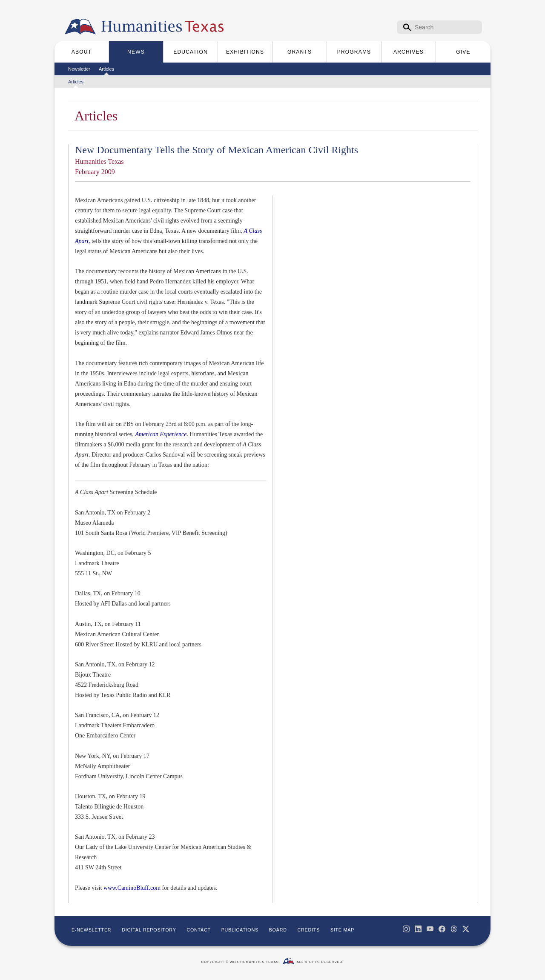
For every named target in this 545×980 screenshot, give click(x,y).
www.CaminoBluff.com (132, 888)
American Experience (161, 434)
